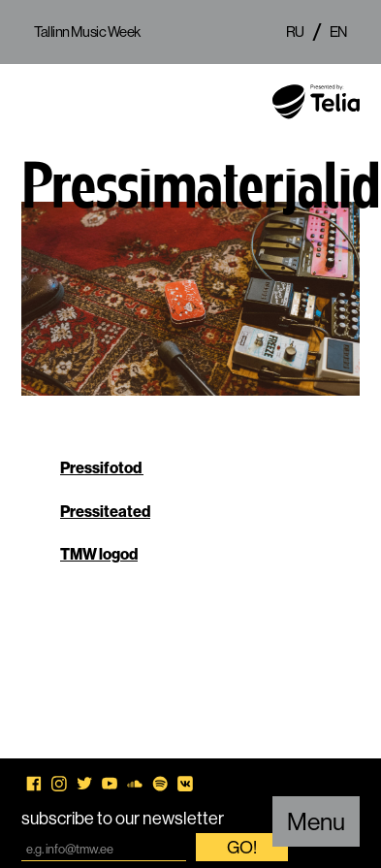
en (338, 32)
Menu (316, 821)
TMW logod (99, 554)
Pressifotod (102, 467)
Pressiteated (105, 511)
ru (295, 32)
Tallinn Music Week (87, 32)
